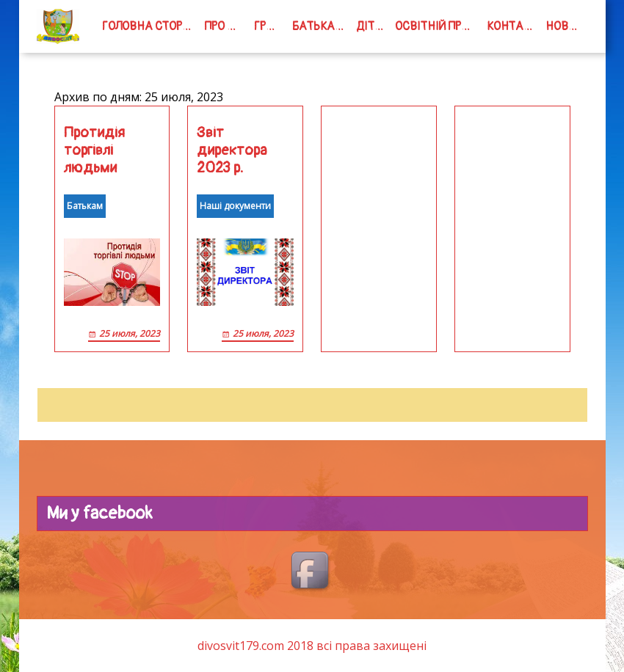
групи (270, 26)
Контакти (513, 26)
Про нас (226, 26)
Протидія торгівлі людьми (94, 150)
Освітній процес (438, 26)
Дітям (373, 26)
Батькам (318, 26)
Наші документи (235, 206)
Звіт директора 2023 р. (232, 150)
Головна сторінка (150, 26)
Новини (566, 26)
